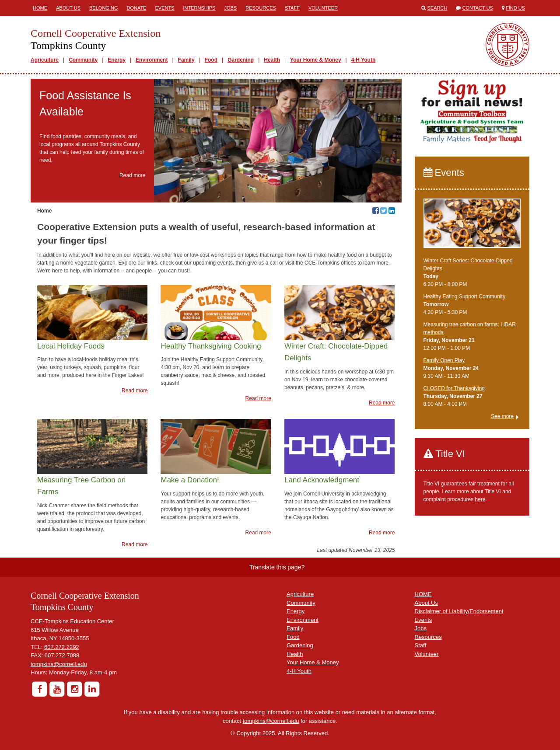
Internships (199, 8)
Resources (261, 8)
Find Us (515, 8)
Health (272, 60)
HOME (423, 594)
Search (437, 8)
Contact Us (478, 8)
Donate (136, 8)
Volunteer (323, 8)
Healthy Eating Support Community (464, 297)
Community (83, 60)
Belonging (103, 8)
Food (211, 60)
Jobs (230, 8)
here (480, 499)
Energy (117, 60)
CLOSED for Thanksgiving (454, 388)
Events (164, 8)
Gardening (241, 60)
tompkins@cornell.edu (59, 664)
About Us (68, 8)
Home (40, 8)
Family (186, 60)
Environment (152, 60)
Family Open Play (444, 360)
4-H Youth (364, 60)
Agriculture (45, 60)
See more (502, 416)
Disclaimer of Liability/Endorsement (459, 611)
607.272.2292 (62, 647)
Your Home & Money (315, 60)
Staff (292, 8)
